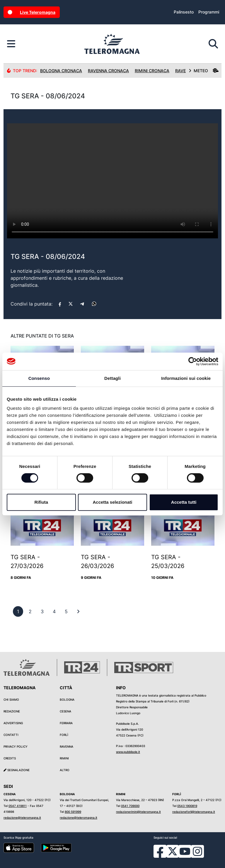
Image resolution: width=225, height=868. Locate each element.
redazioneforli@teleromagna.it (194, 812)
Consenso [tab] (39, 378)
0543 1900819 (187, 806)
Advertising (13, 723)
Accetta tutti (184, 502)
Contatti (11, 735)
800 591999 (73, 812)
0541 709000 (130, 806)
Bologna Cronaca (61, 71)
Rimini (64, 758)
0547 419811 (18, 806)
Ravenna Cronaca (108, 71)
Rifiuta (41, 502)
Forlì (64, 735)
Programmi (209, 12)
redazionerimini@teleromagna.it (138, 812)
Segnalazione (17, 770)
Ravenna (67, 746)
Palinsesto (184, 12)
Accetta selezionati (112, 502)
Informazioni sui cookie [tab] (186, 378)
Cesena (65, 711)
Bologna (67, 700)
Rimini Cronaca (152, 71)
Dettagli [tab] (112, 378)
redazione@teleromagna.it (22, 818)
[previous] (18, 611)
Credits (10, 758)
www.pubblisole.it (128, 752)
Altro (65, 770)
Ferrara (66, 723)
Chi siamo (11, 700)
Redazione (12, 711)
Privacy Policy (16, 746)
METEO (204, 71)
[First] (78, 611)
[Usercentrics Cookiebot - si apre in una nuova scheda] (193, 361)
